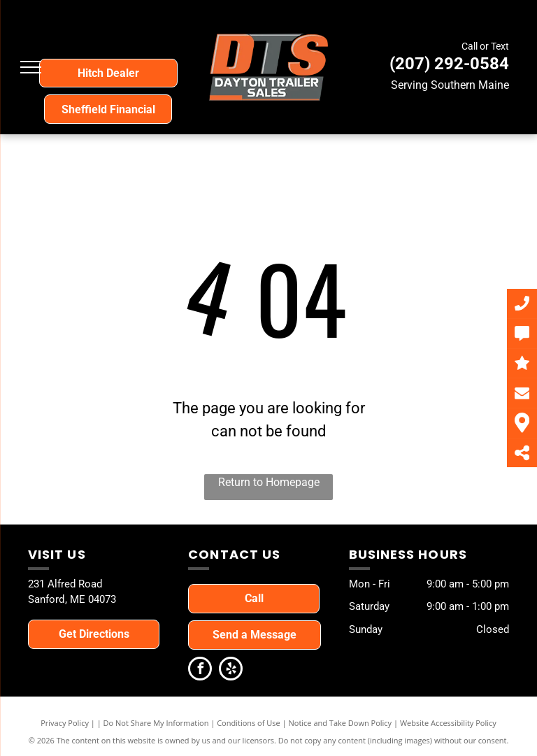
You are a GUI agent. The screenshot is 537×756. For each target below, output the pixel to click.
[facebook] (200, 670)
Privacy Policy (65, 723)
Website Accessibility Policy (448, 723)
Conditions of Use (249, 723)
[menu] (31, 67)
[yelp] (231, 670)
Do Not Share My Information (156, 723)
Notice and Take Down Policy (341, 723)
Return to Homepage (269, 482)
